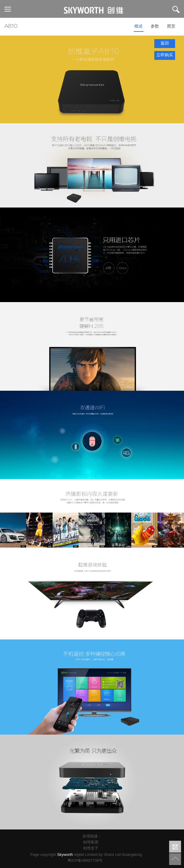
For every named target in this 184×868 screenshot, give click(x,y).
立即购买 (165, 55)
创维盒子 (91, 849)
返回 (165, 44)
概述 (139, 27)
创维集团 (91, 843)
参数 (155, 27)
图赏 (171, 27)
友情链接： (92, 837)
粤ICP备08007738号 (86, 860)
